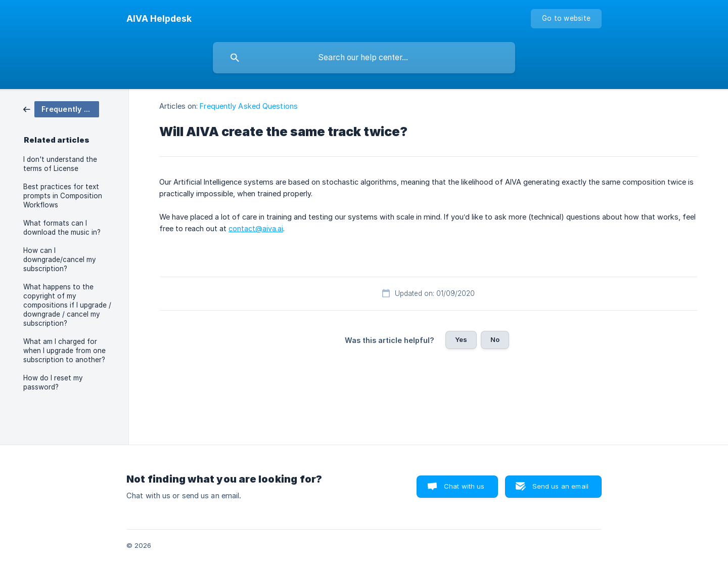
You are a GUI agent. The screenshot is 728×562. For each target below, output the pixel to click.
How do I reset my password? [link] (53, 382)
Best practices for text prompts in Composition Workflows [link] (63, 196)
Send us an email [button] (560, 486)
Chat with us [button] (464, 486)
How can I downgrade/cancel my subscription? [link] (60, 260)
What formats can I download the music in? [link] (62, 228)
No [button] (495, 339)
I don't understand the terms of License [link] (60, 164)
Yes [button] (461, 339)
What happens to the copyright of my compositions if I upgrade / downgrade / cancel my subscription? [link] (67, 305)
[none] (159, 19)
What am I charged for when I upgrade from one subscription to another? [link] (64, 351)
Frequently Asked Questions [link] (249, 106)
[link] (61, 109)
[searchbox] (364, 58)
